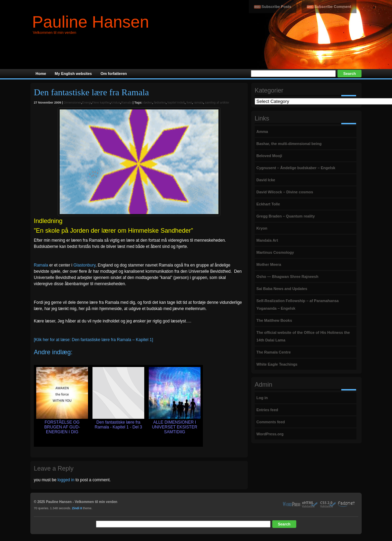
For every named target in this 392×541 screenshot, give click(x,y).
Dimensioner (73, 103)
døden (148, 103)
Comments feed (271, 422)
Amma (262, 132)
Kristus (116, 103)
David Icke (266, 180)
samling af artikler (217, 103)
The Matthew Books (274, 320)
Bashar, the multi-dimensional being (289, 144)
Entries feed (267, 410)
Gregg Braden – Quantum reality (286, 216)
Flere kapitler (101, 103)
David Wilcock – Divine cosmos (285, 192)
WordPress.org (270, 434)
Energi (87, 103)
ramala (198, 103)
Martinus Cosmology (275, 252)
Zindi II (77, 508)
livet (189, 103)
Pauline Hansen (91, 22)
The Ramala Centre (274, 352)
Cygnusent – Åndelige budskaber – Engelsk (296, 168)
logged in (66, 480)
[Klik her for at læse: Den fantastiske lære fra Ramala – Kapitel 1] (94, 340)
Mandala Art (267, 240)
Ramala (126, 103)
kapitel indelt (176, 103)
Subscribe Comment (333, 7)
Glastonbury (85, 265)
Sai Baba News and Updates (282, 289)
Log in (262, 398)
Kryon (262, 228)
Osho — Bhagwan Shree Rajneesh (287, 277)
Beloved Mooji (269, 156)
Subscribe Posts (276, 7)
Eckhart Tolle (268, 204)
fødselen (160, 103)
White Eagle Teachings (277, 364)
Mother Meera (269, 264)
